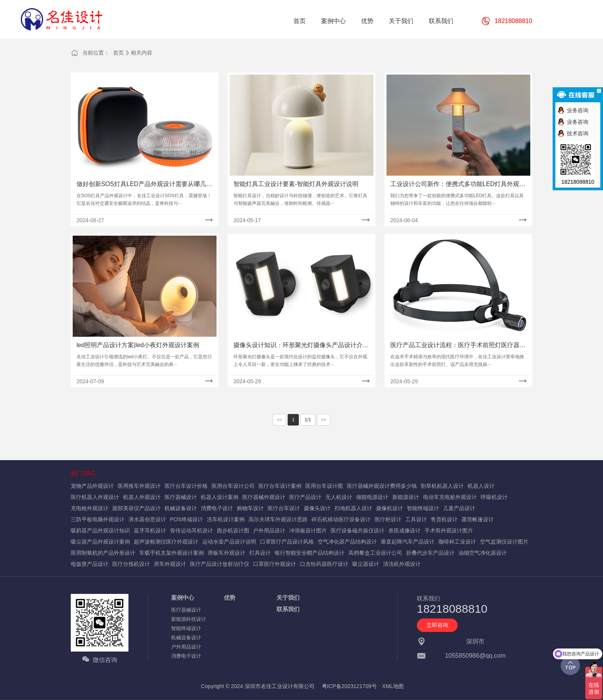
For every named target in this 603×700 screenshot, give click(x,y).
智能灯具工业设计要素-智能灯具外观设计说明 (296, 184)
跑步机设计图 (233, 530)
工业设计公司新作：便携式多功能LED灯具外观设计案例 (458, 185)
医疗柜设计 (388, 519)
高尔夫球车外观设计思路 (278, 519)
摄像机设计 (390, 508)
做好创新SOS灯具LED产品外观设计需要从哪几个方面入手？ (144, 185)
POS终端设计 (187, 519)
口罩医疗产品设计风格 (287, 542)
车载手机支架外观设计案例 (172, 553)
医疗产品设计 (305, 497)
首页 (118, 53)
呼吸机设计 (494, 497)
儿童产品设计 (459, 508)
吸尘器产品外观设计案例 (100, 542)
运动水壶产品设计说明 (229, 542)
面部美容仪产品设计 (137, 508)
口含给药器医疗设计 (324, 564)
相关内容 (142, 53)
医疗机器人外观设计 (95, 497)
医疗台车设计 (284, 508)
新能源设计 (406, 497)
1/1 (308, 420)
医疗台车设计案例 (280, 486)
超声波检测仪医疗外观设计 (166, 542)
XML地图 (393, 686)
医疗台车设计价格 (186, 486)
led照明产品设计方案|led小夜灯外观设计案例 (138, 345)
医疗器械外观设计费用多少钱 (382, 486)
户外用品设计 (269, 530)
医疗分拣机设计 (131, 564)
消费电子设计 (217, 508)
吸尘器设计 (366, 564)
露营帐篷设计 (478, 519)
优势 (230, 598)
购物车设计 (250, 508)
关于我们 (288, 598)
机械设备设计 (181, 508)
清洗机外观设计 (402, 564)
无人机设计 (339, 497)
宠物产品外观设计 (92, 486)
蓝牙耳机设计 (150, 530)
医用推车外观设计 (139, 486)
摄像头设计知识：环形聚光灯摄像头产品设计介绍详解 (301, 346)
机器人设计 (481, 486)
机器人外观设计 (142, 497)
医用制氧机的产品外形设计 (103, 553)
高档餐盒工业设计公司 (375, 553)
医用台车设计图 (324, 486)
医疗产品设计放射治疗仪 (220, 564)
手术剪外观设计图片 (449, 530)
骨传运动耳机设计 (192, 530)
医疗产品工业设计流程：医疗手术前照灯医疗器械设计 (458, 346)
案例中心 (183, 598)
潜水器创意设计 (147, 519)
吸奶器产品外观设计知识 (100, 530)
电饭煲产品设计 (90, 564)
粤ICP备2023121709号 (349, 686)
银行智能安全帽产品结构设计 (310, 553)
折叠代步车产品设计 (430, 553)
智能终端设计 (423, 508)
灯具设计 (260, 553)
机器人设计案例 (220, 497)
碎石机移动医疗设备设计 (341, 519)
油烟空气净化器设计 (483, 553)
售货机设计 (444, 519)
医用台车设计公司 (233, 486)
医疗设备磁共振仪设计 (358, 530)
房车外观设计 (170, 564)
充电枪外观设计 (90, 508)
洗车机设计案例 (226, 519)
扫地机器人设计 (353, 508)
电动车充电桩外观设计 (450, 497)
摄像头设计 (317, 508)
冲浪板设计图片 (308, 530)
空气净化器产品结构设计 (347, 542)
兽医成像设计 (405, 530)
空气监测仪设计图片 (504, 542)
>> (324, 420)
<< (280, 420)
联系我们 (288, 609)
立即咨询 (437, 625)
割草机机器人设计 (442, 486)
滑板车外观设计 (227, 553)
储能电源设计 (372, 497)
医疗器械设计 (181, 497)
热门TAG (83, 473)
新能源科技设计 (189, 619)
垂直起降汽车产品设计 (408, 542)
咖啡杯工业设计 (457, 542)
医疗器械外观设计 (264, 497)
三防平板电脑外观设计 (98, 519)
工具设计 (416, 519)
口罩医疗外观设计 (275, 564)
